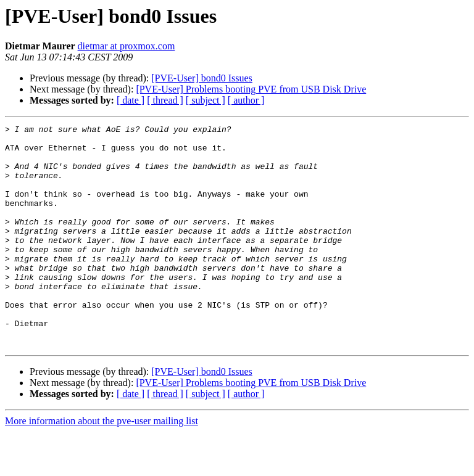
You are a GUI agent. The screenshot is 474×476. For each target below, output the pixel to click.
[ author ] (246, 100)
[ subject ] (206, 100)
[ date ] (131, 100)
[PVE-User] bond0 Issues (202, 78)
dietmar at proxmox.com (127, 46)
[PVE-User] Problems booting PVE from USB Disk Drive (251, 89)
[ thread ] (165, 100)
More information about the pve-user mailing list (102, 465)
